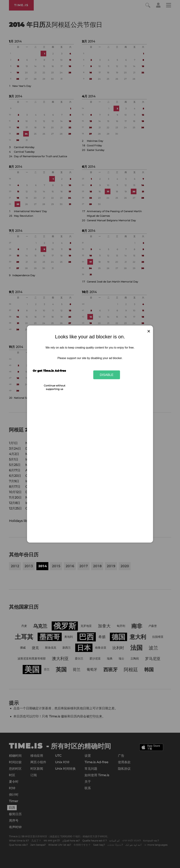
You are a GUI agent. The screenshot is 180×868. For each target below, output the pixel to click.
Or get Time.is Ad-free (49, 371)
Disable (107, 375)
